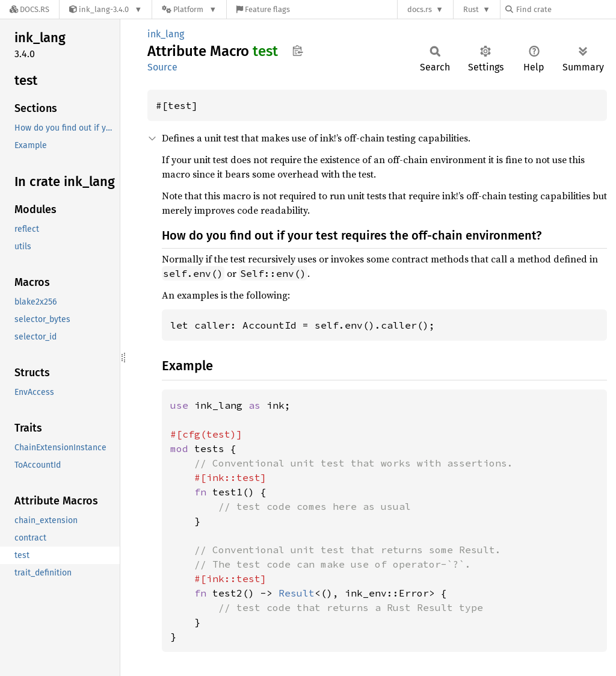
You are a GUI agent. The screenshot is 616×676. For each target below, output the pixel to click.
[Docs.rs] (29, 9)
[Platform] (189, 9)
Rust (471, 9)
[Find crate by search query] (565, 9)
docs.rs (420, 9)
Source (162, 67)
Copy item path (297, 51)
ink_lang (166, 34)
